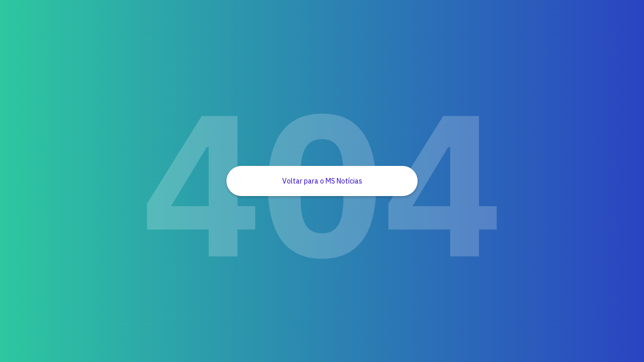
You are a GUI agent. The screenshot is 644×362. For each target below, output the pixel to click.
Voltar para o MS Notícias (322, 181)
